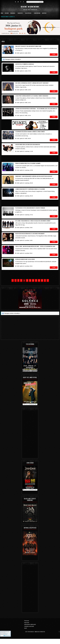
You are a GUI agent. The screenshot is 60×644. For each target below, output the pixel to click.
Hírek (2, 13)
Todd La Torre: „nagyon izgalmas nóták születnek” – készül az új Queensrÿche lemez (35, 251)
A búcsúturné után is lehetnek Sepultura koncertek (28, 147)
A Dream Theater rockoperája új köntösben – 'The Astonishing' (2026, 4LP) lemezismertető (36, 110)
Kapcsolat (27, 628)
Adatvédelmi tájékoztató (30, 630)
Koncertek (21, 13)
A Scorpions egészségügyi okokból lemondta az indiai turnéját (30, 133)
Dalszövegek (29, 13)
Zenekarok (13, 13)
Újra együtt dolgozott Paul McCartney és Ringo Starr (28, 46)
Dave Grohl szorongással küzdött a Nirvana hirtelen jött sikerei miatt (32, 84)
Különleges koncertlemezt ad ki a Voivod (25, 264)
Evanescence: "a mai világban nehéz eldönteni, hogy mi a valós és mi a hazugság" (34, 179)
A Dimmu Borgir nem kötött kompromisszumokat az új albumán (30, 192)
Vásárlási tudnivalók (29, 632)
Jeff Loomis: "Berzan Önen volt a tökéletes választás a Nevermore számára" (33, 225)
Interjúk (7, 13)
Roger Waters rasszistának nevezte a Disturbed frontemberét (30, 238)
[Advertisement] (30, 79)
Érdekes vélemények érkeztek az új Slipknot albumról (28, 166)
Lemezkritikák (37, 13)
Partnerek (27, 626)
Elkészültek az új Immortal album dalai (25, 64)
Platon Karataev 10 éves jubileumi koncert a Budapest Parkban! (30, 211)
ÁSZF (26, 633)
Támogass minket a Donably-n (8, 17)
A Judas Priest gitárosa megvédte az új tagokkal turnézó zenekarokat (32, 97)
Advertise (44, 13)
